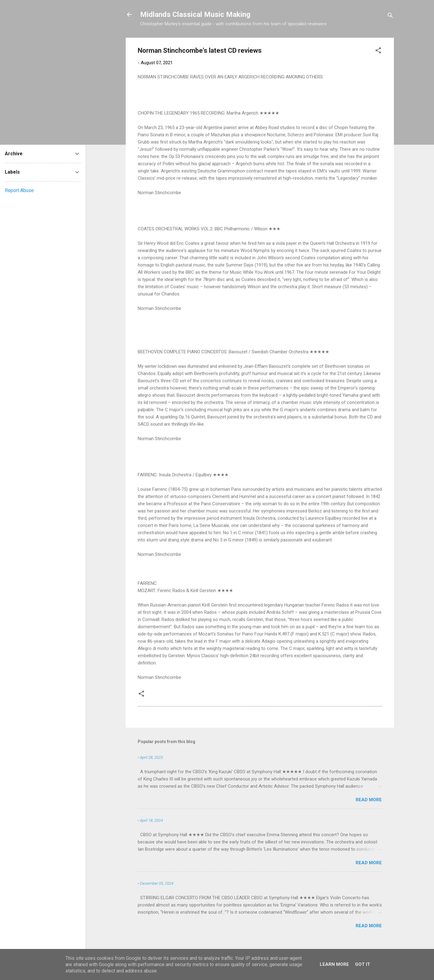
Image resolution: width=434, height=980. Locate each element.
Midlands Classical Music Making (195, 14)
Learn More (334, 964)
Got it (363, 964)
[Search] (390, 16)
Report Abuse (19, 190)
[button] (378, 51)
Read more (369, 800)
